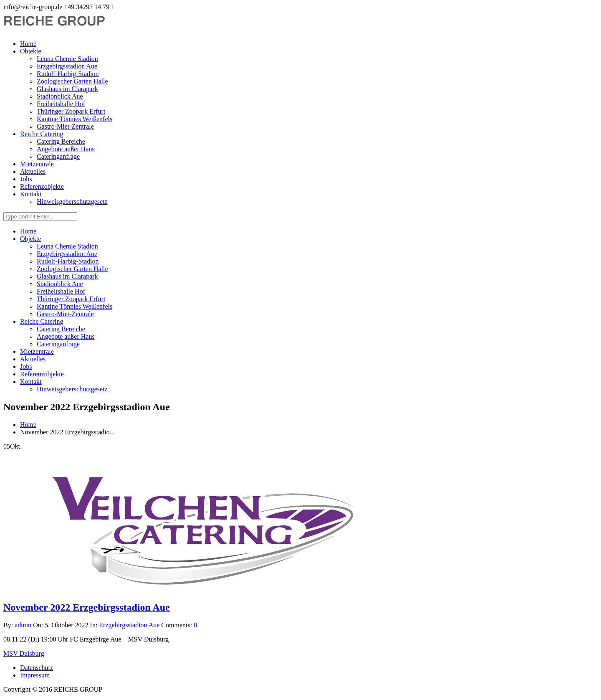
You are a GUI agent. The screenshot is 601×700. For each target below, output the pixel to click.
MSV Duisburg (24, 653)
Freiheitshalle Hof (61, 104)
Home (28, 44)
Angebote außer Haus (66, 149)
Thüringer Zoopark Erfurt (71, 111)
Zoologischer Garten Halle (72, 81)
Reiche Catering (42, 134)
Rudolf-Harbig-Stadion (68, 74)
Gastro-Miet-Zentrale (65, 126)
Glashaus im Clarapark (67, 89)
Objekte (31, 51)
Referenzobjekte (42, 186)
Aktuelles (33, 171)
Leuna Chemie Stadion (67, 59)
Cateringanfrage (58, 156)
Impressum (35, 675)
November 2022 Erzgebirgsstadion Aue (87, 607)
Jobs (26, 179)
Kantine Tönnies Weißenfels (74, 119)
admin (24, 625)
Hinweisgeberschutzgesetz (72, 202)
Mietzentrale (37, 164)
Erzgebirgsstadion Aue (67, 66)
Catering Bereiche (61, 141)
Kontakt (31, 194)
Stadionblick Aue (60, 96)
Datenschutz (37, 668)
